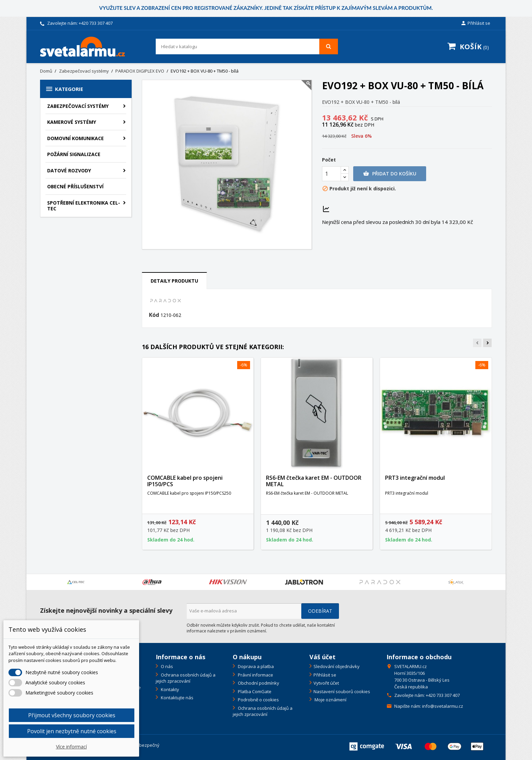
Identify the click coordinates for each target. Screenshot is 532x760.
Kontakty (169, 689)
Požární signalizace (74, 154)
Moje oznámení (330, 700)
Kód (154, 315)
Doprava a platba (255, 666)
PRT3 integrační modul (415, 478)
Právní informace (255, 675)
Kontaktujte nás (177, 698)
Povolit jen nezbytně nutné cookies (72, 731)
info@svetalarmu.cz (443, 706)
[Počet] (331, 174)
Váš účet (322, 657)
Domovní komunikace (75, 138)
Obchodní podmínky (258, 683)
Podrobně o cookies (258, 700)
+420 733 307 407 (96, 23)
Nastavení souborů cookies (342, 691)
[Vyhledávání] (247, 46)
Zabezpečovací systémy (78, 106)
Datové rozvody (69, 170)
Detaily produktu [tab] (174, 281)
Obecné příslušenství (75, 186)
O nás (166, 666)
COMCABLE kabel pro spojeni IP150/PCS (185, 481)
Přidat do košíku (390, 174)
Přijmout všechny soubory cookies (72, 715)
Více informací (71, 747)
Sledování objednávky (337, 666)
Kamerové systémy (72, 122)
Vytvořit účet (326, 683)
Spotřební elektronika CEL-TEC (84, 206)
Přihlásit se (325, 675)
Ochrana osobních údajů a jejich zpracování (186, 678)
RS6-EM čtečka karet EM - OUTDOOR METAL (314, 481)
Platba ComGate (254, 691)
